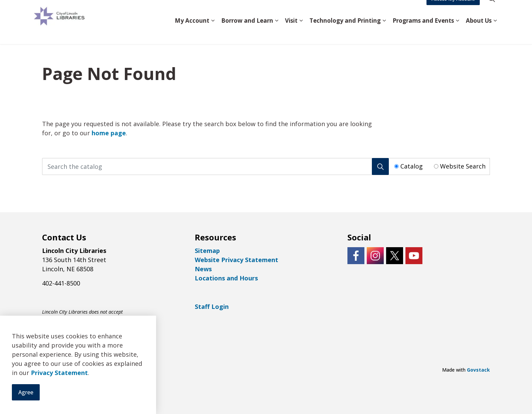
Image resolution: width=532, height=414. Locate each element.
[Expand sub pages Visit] (301, 33)
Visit (291, 33)
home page (109, 133)
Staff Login (212, 307)
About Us (479, 33)
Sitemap (207, 251)
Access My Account (453, 11)
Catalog (412, 166)
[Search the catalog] (215, 166)
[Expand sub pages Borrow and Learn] (277, 33)
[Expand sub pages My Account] (213, 33)
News (203, 269)
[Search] (380, 166)
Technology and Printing (345, 33)
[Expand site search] (492, 11)
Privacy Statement (59, 373)
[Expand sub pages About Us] (495, 33)
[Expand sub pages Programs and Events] (457, 33)
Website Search (463, 166)
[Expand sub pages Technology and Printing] (384, 33)
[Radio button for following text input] (396, 166)
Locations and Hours (226, 278)
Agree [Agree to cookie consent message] (26, 392)
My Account (192, 33)
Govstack (478, 370)
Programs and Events (423, 33)
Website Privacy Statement (236, 260)
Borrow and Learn (247, 33)
